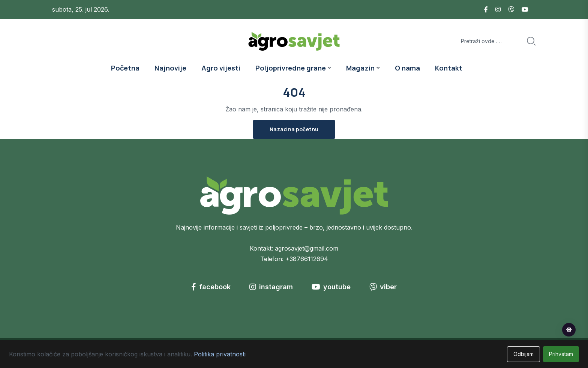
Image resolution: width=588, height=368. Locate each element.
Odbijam (523, 354)
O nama (407, 68)
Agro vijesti (221, 68)
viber (383, 287)
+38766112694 (307, 259)
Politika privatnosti (220, 354)
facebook (211, 287)
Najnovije (170, 68)
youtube (331, 287)
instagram (271, 287)
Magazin (360, 68)
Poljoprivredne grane (291, 68)
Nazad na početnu (294, 129)
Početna (125, 68)
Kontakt (449, 68)
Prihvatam (561, 354)
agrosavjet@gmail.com (307, 248)
